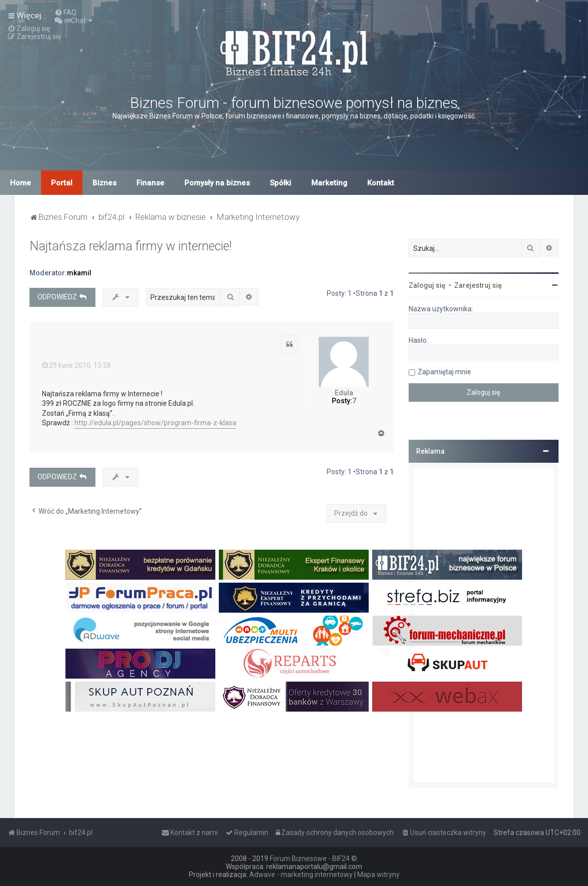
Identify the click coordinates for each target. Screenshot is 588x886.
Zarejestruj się (478, 285)
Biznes (104, 183)
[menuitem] (65, 12)
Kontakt (381, 183)
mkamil (79, 273)
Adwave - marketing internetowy (301, 875)
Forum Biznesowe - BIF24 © (313, 859)
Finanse (150, 183)
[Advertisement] (484, 625)
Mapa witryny (378, 875)
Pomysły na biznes (217, 183)
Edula (344, 393)
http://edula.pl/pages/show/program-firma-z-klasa (155, 423)
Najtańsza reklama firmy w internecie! (131, 246)
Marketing (329, 183)
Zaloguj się (427, 285)
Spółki (281, 183)
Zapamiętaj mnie (444, 372)
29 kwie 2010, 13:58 (76, 365)
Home (20, 183)
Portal (62, 183)
